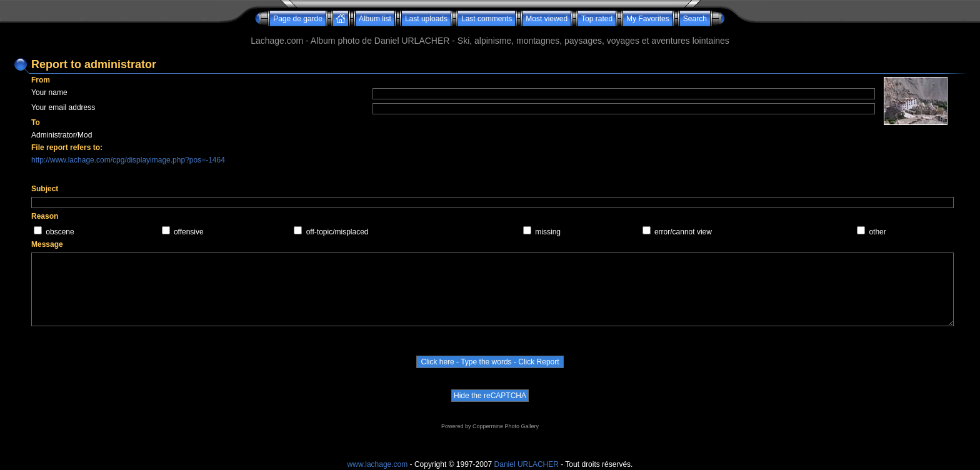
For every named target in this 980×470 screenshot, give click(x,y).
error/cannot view (683, 232)
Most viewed (547, 19)
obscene (60, 232)
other (877, 232)
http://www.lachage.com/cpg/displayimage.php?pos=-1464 (128, 160)
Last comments (487, 19)
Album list (375, 19)
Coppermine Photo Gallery (506, 426)
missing (548, 232)
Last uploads (426, 19)
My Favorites (648, 19)
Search (695, 19)
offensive (189, 232)
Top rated (597, 19)
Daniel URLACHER (527, 464)
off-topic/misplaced (337, 232)
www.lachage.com (378, 464)
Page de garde (298, 19)
